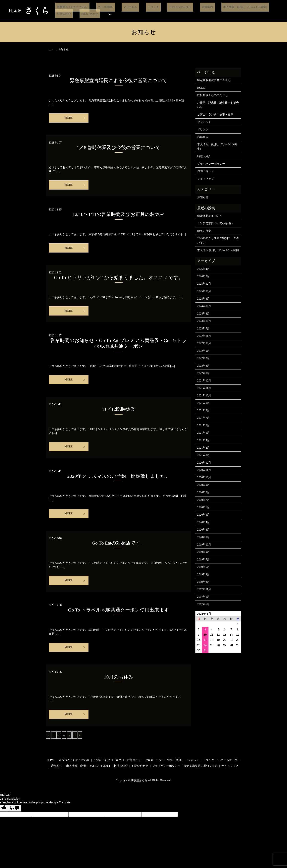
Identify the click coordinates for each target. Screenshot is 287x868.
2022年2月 (203, 366)
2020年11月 (204, 470)
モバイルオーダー (166, 7)
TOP (50, 49)
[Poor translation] (15, 808)
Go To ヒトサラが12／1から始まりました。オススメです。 (119, 277)
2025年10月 (204, 291)
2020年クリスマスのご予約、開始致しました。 (119, 476)
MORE (69, 118)
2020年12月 (204, 463)
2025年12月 (204, 284)
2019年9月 (203, 552)
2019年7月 (203, 560)
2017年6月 (203, 597)
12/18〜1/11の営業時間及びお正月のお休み (119, 214)
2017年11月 (204, 589)
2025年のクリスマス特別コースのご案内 (218, 240)
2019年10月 (204, 545)
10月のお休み (119, 677)
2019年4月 (203, 575)
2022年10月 (204, 343)
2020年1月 (203, 537)
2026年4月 (203, 269)
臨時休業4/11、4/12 (209, 216)
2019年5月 (203, 567)
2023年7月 (203, 329)
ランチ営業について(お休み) (215, 223)
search (82, 14)
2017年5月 (203, 604)
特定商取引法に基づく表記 (214, 80)
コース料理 (100, 7)
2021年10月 (204, 396)
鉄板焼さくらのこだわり (71, 7)
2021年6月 (203, 425)
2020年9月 (203, 485)
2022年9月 (203, 351)
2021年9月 (203, 403)
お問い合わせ (64, 14)
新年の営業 (204, 231)
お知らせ (203, 197)
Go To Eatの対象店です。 (119, 543)
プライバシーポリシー (211, 164)
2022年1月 (203, 373)
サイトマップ (205, 179)
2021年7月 (203, 418)
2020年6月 (203, 507)
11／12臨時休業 (118, 409)
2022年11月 (204, 336)
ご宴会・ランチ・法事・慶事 (215, 115)
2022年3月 (203, 358)
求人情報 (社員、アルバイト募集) (223, 7)
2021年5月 (203, 433)
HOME (201, 88)
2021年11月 (204, 388)
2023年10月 (204, 321)
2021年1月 (203, 455)
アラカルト (123, 7)
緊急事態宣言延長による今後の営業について (119, 81)
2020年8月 (203, 492)
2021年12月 (204, 381)
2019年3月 (203, 582)
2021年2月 (203, 448)
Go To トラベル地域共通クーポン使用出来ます (119, 610)
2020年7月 (203, 500)
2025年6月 (203, 299)
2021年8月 (203, 410)
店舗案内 (189, 7)
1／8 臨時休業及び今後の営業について (119, 147)
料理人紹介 (259, 7)
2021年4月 (203, 440)
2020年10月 (204, 477)
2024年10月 (204, 306)
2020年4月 (203, 522)
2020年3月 (203, 530)
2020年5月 (203, 515)
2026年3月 (203, 276)
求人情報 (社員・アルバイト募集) (218, 250)
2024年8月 (203, 314)
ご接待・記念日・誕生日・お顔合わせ (218, 105)
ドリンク (142, 7)
